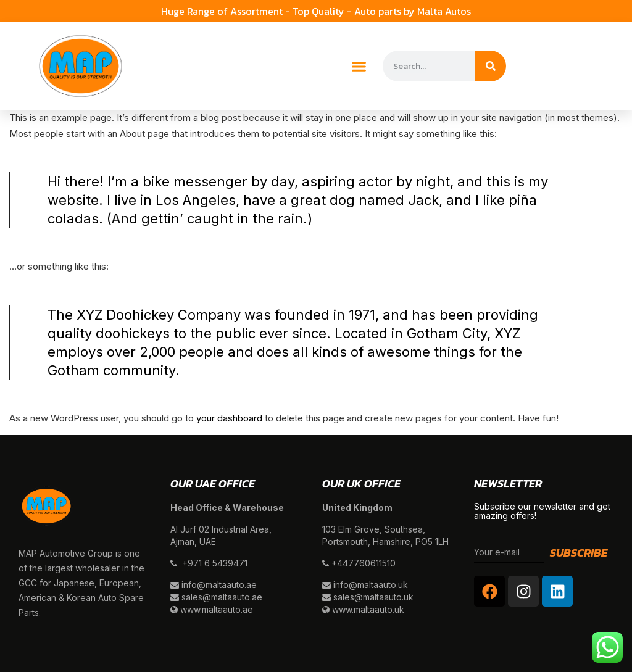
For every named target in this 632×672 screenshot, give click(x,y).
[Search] (491, 66)
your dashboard (229, 418)
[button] (359, 66)
